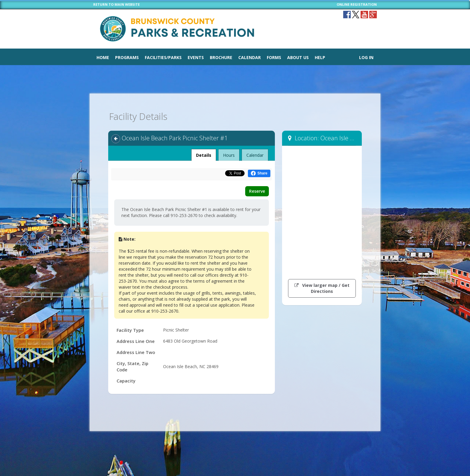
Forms (274, 57)
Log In (366, 57)
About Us (298, 57)
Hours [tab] (229, 155)
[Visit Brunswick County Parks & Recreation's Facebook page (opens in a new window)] (347, 15)
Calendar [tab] (255, 155)
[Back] (116, 139)
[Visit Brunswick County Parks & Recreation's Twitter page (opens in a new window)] (356, 15)
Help (320, 57)
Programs (127, 57)
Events (196, 57)
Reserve (257, 191)
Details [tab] (204, 153)
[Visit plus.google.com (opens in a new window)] (373, 15)
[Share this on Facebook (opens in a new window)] (259, 173)
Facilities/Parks (163, 57)
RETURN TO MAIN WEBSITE (116, 4)
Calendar (250, 57)
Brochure (221, 57)
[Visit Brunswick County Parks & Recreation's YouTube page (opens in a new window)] (364, 15)
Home (103, 57)
